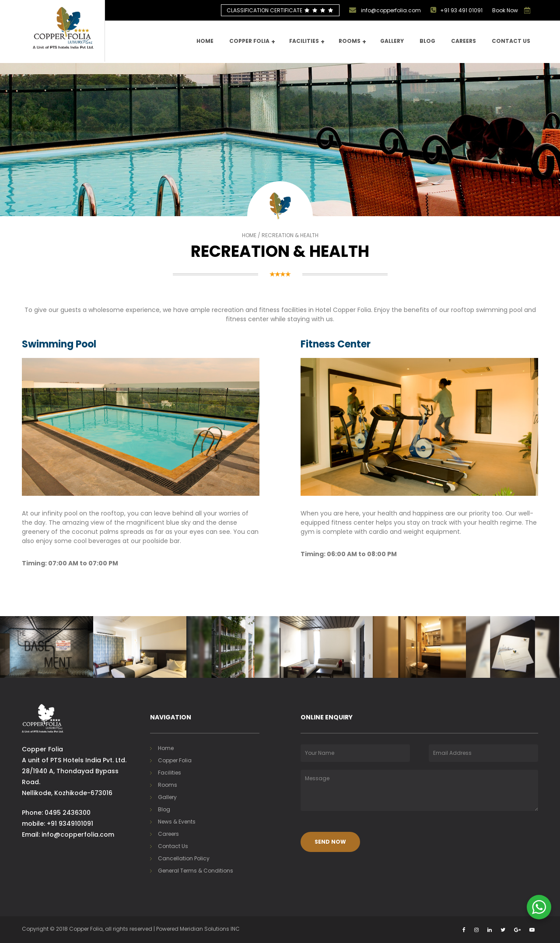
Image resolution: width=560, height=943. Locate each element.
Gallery (392, 41)
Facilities (307, 42)
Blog (427, 41)
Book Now (505, 10)
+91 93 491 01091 (457, 10)
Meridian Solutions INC (210, 929)
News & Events (177, 822)
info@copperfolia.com (385, 10)
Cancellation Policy (184, 858)
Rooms (352, 42)
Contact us (511, 41)
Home (205, 41)
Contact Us (173, 846)
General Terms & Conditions (196, 871)
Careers (464, 41)
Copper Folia (252, 42)
